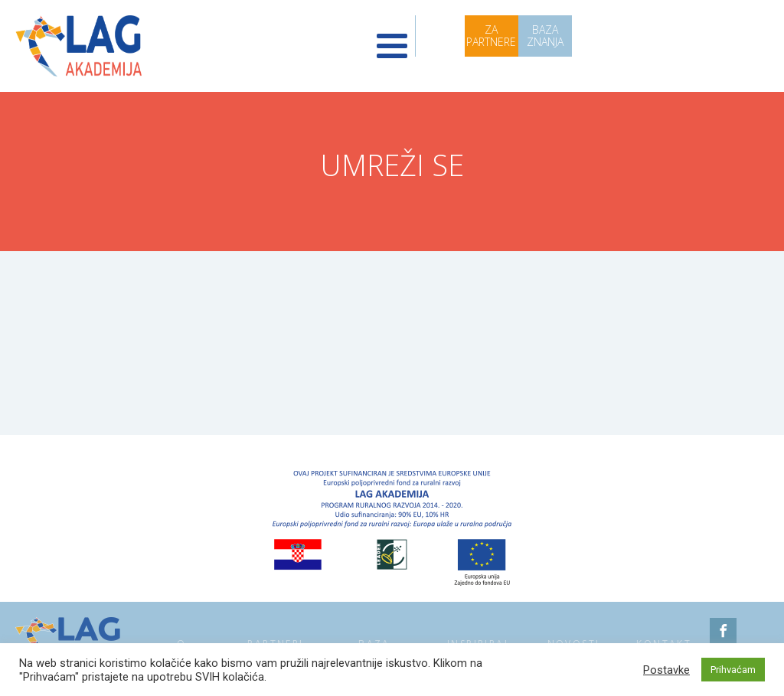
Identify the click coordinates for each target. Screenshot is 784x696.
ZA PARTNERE (491, 36)
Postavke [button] (666, 670)
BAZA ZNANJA (545, 36)
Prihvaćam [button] (733, 670)
